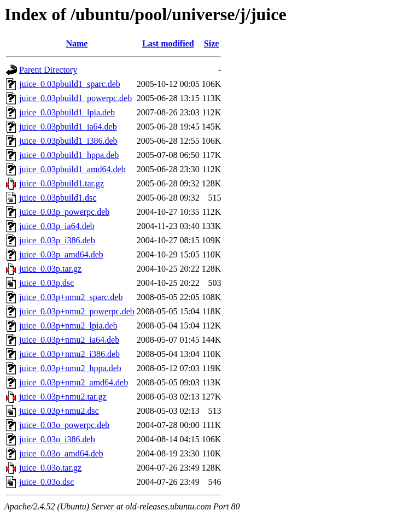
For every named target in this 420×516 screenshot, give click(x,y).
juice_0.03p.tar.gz (50, 269)
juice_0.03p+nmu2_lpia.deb (68, 326)
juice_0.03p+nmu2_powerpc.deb (77, 311)
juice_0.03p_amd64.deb (61, 254)
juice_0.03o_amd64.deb (61, 453)
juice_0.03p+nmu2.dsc (59, 411)
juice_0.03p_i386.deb (57, 240)
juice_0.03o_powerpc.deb (64, 425)
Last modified (168, 43)
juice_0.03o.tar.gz (50, 468)
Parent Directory (48, 70)
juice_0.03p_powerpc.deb (64, 212)
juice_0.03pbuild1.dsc (58, 198)
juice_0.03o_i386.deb (57, 439)
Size (212, 43)
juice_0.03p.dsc (46, 283)
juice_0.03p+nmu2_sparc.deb (71, 297)
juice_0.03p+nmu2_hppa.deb (70, 368)
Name (77, 43)
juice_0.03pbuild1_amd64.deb (72, 169)
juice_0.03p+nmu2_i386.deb (69, 354)
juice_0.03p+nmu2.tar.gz (63, 397)
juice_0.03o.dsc (46, 482)
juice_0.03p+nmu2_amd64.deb (74, 382)
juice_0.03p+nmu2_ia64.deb (69, 340)
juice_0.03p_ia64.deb (57, 226)
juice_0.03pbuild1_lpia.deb (67, 112)
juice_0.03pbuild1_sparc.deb (70, 84)
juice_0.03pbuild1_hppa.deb (69, 155)
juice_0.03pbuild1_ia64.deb (68, 127)
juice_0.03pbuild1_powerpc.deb (75, 98)
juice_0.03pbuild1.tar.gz (62, 183)
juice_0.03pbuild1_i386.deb (68, 141)
